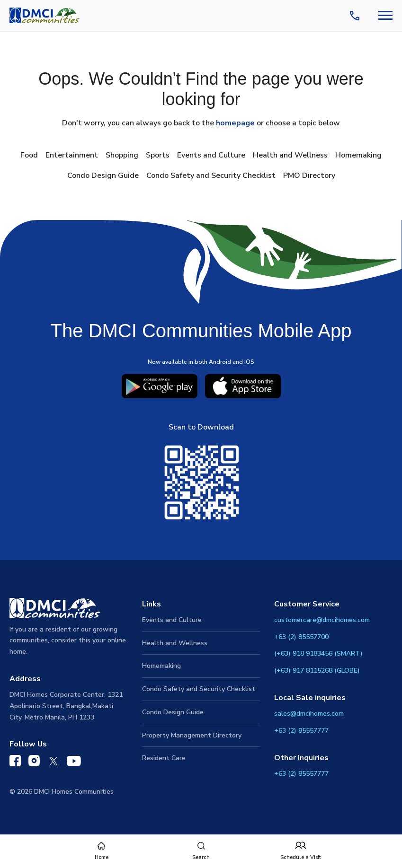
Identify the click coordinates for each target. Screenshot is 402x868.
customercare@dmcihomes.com (322, 620)
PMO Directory (309, 175)
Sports (158, 155)
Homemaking (358, 155)
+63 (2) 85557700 (301, 637)
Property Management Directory (192, 735)
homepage (235, 123)
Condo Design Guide (103, 175)
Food (29, 155)
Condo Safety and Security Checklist (211, 175)
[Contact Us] (357, 16)
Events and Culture (211, 155)
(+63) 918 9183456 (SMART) (318, 653)
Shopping (122, 155)
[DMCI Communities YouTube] (74, 763)
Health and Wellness (290, 155)
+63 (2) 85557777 (301, 731)
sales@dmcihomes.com (309, 714)
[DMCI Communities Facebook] (15, 763)
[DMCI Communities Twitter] (53, 763)
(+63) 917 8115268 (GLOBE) (317, 671)
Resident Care (164, 758)
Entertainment (72, 155)
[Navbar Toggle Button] (385, 15)
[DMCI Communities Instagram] (34, 763)
